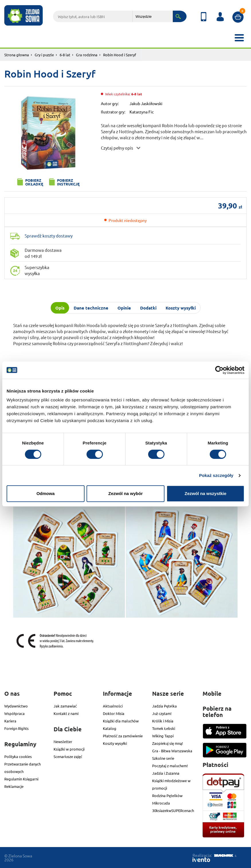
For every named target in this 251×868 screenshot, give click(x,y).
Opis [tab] (60, 308)
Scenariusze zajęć (68, 756)
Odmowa (45, 493)
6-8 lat (65, 55)
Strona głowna (17, 55)
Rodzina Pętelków (167, 795)
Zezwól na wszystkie (205, 493)
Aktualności (113, 706)
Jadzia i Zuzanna (166, 773)
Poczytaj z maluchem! (170, 766)
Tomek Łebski (164, 728)
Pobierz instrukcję (68, 182)
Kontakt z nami (66, 713)
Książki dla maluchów (121, 721)
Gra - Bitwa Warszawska (172, 751)
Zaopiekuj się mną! (168, 743)
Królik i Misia (163, 721)
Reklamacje (14, 786)
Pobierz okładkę (34, 182)
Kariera (10, 721)
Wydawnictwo (16, 706)
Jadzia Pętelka (164, 706)
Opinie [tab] (124, 308)
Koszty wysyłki (115, 743)
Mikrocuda (161, 803)
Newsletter (63, 742)
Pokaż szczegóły (216, 475)
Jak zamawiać (65, 706)
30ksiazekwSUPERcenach (173, 810)
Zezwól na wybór (125, 493)
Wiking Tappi (163, 736)
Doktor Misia (114, 713)
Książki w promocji (69, 749)
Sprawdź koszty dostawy (49, 236)
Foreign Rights (16, 728)
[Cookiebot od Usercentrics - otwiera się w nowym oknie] (219, 370)
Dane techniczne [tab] (91, 308)
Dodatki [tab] (148, 308)
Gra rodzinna (87, 55)
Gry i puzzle (44, 55)
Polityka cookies (18, 756)
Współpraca (14, 713)
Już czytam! (162, 713)
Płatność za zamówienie (123, 736)
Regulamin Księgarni (21, 779)
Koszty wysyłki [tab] (181, 308)
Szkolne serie (163, 758)
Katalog (110, 728)
